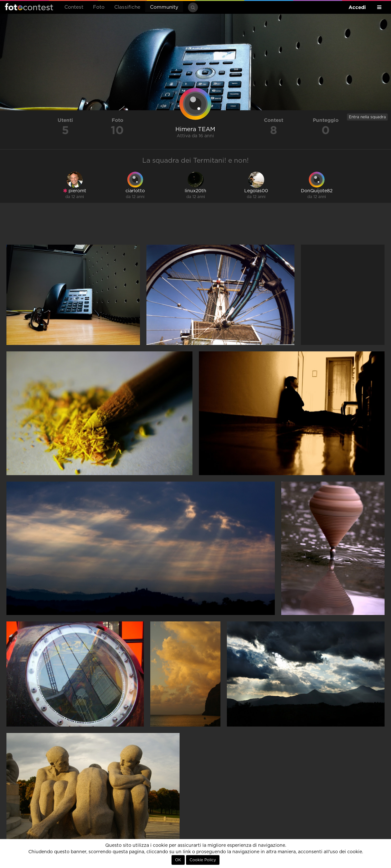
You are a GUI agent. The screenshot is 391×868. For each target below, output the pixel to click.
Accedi (357, 7)
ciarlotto (135, 191)
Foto (99, 7)
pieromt (75, 191)
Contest (74, 7)
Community (164, 7)
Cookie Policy (203, 860)
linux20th (195, 191)
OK (178, 860)
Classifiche (127, 7)
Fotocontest (29, 7)
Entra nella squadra (367, 117)
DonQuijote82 (317, 191)
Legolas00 (256, 191)
